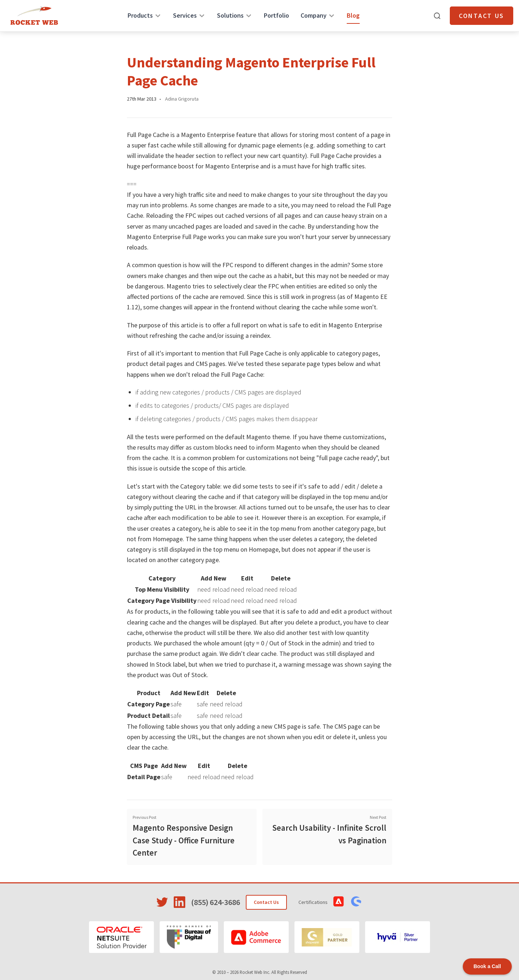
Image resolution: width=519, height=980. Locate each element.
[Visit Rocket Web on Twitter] (162, 902)
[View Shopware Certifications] (356, 901)
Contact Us (482, 16)
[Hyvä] (398, 937)
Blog (353, 15)
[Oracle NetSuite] (121, 937)
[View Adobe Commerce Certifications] (339, 901)
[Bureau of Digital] (189, 937)
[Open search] (437, 16)
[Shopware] (327, 937)
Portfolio (276, 15)
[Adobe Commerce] (256, 937)
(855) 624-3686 (216, 902)
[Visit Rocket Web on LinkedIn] (179, 902)
